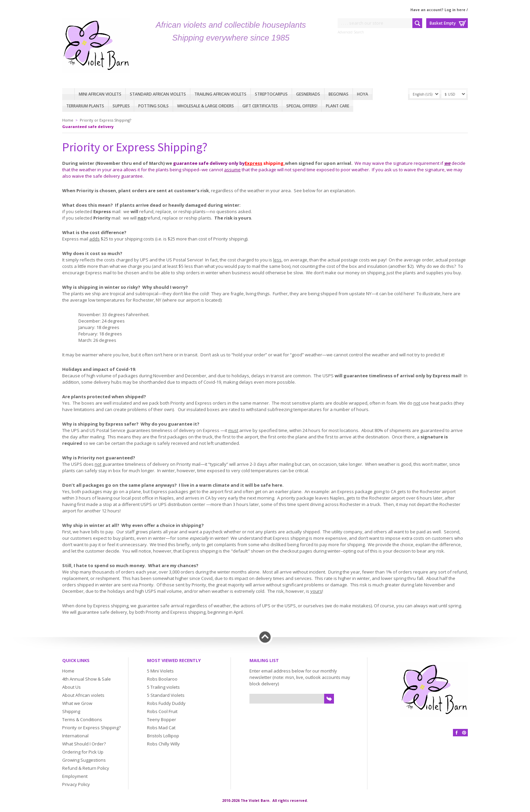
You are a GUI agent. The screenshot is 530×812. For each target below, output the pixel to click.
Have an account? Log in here (438, 10)
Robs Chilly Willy (163, 744)
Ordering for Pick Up (83, 752)
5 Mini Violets (160, 671)
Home (68, 94)
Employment (75, 776)
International (75, 736)
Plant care (338, 106)
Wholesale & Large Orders (206, 106)
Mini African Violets (100, 94)
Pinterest (464, 733)
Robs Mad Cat (161, 728)
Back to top (265, 637)
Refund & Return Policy (86, 768)
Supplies (121, 106)
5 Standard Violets (166, 695)
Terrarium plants (85, 106)
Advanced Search (351, 32)
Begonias (339, 94)
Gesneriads (308, 94)
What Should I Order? (84, 744)
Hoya (363, 94)
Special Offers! (302, 106)
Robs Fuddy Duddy (166, 703)
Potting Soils (153, 106)
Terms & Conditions (82, 719)
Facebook (457, 733)
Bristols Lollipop (163, 736)
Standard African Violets (158, 94)
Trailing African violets (220, 94)
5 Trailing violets (163, 687)
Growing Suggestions (84, 760)
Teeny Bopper (162, 719)
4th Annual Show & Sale (87, 679)
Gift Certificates (260, 106)
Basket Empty (443, 23)
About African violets (83, 695)
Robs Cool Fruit (162, 711)
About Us (71, 687)
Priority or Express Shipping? (105, 120)
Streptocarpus (271, 94)
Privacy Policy (76, 784)
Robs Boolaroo (162, 679)
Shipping (71, 711)
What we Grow (77, 703)
